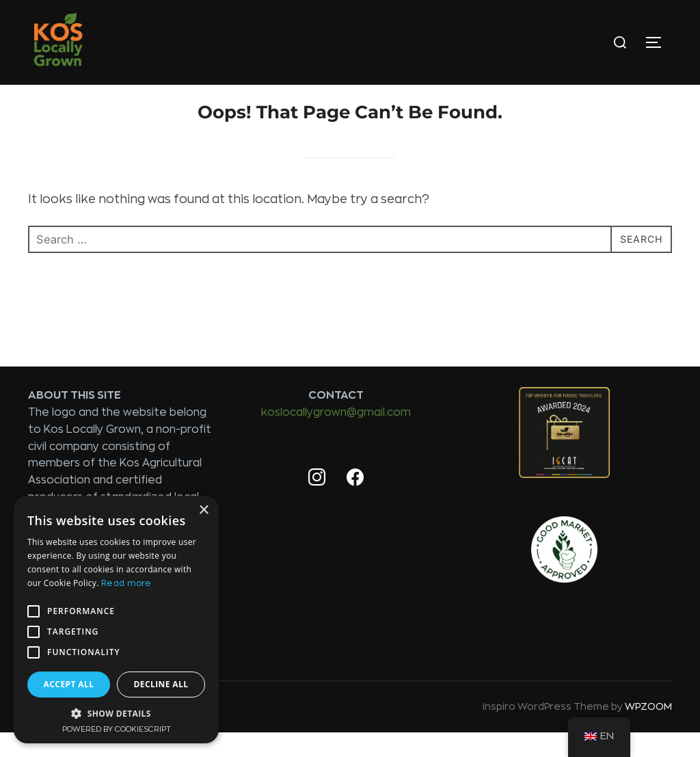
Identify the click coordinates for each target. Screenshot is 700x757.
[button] (116, 713)
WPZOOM (648, 731)
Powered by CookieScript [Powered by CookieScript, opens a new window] (117, 729)
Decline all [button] (161, 684)
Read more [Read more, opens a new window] (126, 583)
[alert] (116, 620)
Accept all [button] (69, 684)
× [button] (203, 510)
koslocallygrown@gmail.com (336, 437)
